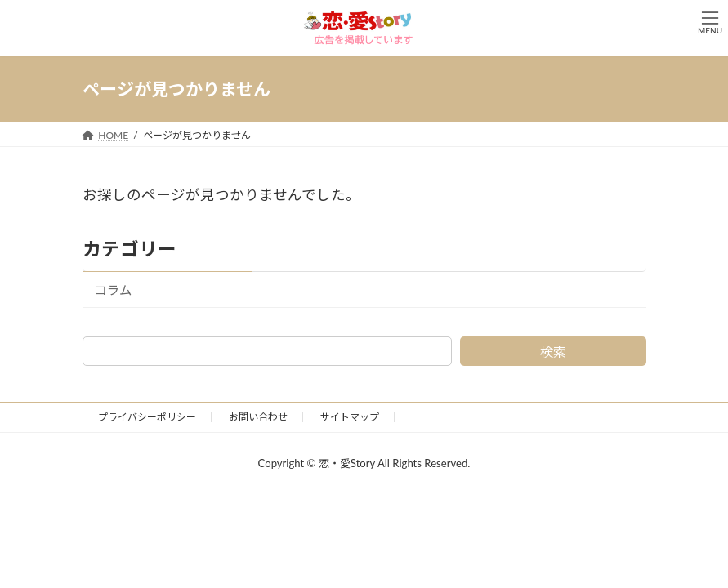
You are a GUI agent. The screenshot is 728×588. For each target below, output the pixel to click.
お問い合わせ (258, 417)
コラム (113, 290)
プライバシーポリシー (147, 417)
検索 (553, 352)
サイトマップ (350, 417)
